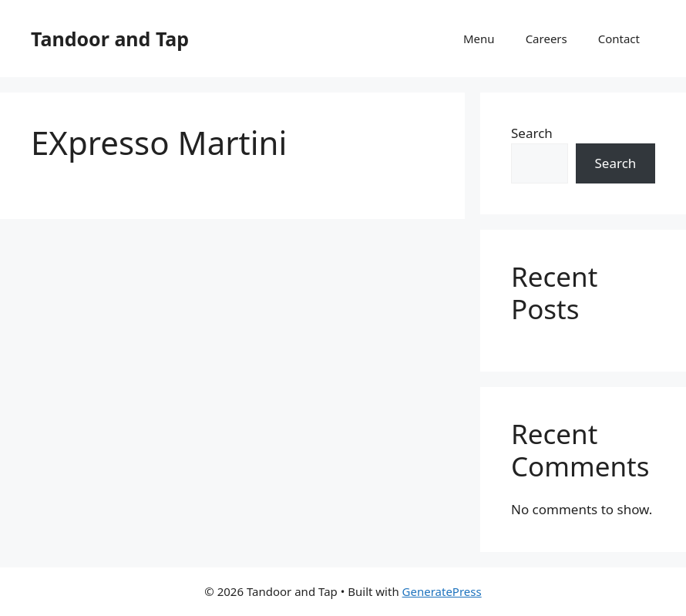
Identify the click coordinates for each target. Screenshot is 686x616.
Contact (619, 39)
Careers (546, 39)
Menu (479, 39)
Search (532, 133)
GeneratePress (442, 591)
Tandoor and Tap (110, 39)
